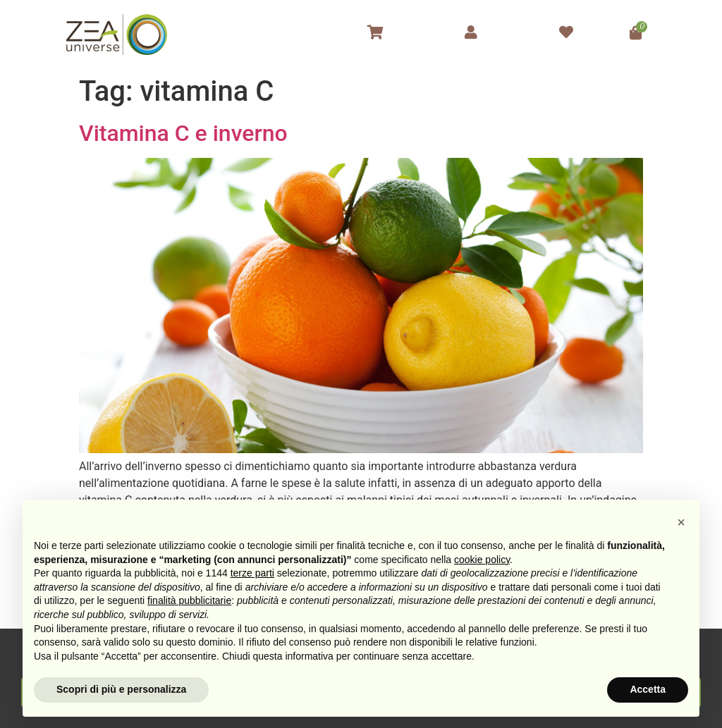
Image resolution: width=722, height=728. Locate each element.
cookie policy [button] (482, 560)
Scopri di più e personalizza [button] (121, 689)
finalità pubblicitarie (189, 600)
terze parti (252, 573)
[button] (681, 522)
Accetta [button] (648, 689)
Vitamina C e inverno (183, 133)
